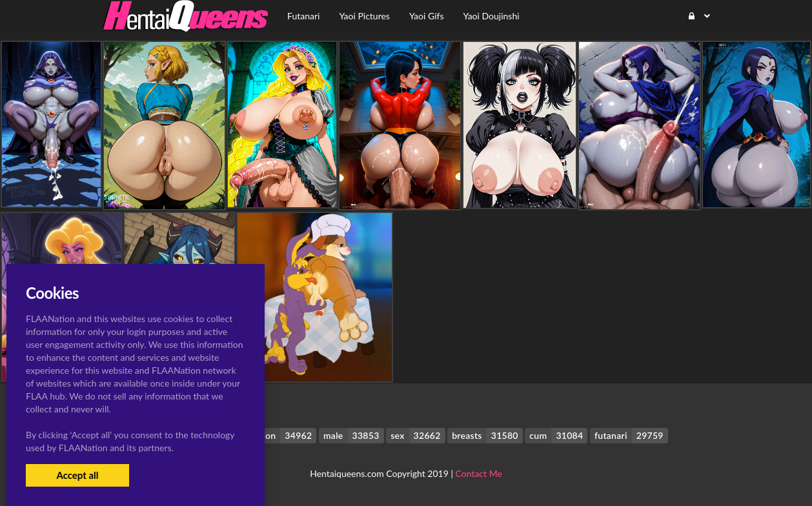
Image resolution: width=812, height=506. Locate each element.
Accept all (77, 475)
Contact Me (479, 473)
